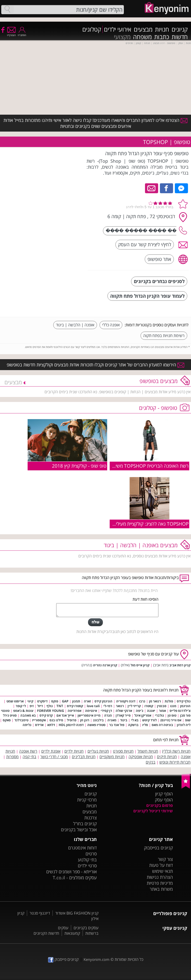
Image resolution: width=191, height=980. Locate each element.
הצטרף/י (11, 33)
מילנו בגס (56, 720)
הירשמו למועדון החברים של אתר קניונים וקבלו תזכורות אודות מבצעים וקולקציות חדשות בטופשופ (95, 365)
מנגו (173, 706)
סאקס (7, 720)
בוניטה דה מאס (162, 725)
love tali (93, 706)
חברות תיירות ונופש (175, 762)
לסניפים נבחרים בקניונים (159, 281)
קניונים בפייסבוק (158, 848)
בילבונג (98, 720)
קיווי (30, 701)
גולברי (159, 715)
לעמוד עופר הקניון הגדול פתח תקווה (147, 296)
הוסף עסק (164, 800)
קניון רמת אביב (180, 665)
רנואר (120, 706)
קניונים (180, 29)
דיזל (40, 706)
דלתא (51, 725)
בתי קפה (29, 757)
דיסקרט (42, 701)
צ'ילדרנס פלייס (180, 711)
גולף (50, 706)
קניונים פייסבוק (63, 959)
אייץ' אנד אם (65, 715)
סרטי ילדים (87, 866)
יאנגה (151, 711)
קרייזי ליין (134, 706)
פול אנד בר (117, 725)
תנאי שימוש (163, 871)
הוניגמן (185, 706)
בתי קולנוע (87, 860)
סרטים (91, 854)
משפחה (142, 37)
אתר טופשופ (159, 259)
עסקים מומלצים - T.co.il (75, 878)
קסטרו (149, 706)
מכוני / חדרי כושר (54, 757)
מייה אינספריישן (89, 715)
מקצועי (122, 37)
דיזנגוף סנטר (40, 913)
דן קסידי (106, 711)
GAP (65, 701)
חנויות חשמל (148, 751)
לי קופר (21, 706)
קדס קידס (46, 715)
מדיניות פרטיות (160, 883)
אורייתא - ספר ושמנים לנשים (72, 872)
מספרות (12, 757)
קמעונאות (72, 933)
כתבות (162, 37)
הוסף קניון (164, 794)
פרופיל (72, 720)
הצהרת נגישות (160, 877)
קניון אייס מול (140, 665)
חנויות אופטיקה (141, 757)
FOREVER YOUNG (50, 711)
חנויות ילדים (74, 751)
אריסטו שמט (15, 701)
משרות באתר (161, 889)
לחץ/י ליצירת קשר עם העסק (145, 244)
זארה (87, 701)
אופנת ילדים (51, 751)
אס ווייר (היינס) (171, 720)
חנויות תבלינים (84, 757)
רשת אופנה (28, 751)
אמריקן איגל (143, 715)
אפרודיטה (74, 711)
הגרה (108, 715)
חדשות (180, 37)
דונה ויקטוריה (126, 701)
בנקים (151, 762)
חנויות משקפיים (112, 757)
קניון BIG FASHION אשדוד (77, 913)
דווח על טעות (161, 865)
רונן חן (85, 720)
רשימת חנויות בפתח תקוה (164, 336)
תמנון (76, 701)
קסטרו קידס (75, 706)
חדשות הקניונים (46, 933)
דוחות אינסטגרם (82, 848)
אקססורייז (39, 720)
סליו (145, 725)
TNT (60, 706)
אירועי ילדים (118, 29)
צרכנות (91, 818)
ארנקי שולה (124, 711)
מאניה (112, 720)
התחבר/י (22, 33)
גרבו (142, 701)
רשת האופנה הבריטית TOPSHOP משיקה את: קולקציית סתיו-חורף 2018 (120, 466)
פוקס (55, 701)
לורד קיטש (149, 720)
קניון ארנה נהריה (105, 665)
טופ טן (172, 715)
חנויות (162, 29)
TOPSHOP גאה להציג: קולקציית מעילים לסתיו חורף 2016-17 (130, 524)
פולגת (169, 701)
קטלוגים (92, 29)
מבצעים (143, 29)
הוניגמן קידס (103, 701)
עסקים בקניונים (86, 928)
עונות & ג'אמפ (23, 711)
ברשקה (133, 725)
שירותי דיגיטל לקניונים (153, 811)
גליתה (27, 725)
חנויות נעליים (98, 751)
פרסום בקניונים (160, 805)
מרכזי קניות (87, 800)
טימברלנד (21, 720)
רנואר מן (155, 701)
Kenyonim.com (96, 959)
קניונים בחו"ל (85, 824)
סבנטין (162, 706)
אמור (162, 711)
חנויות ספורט (123, 751)
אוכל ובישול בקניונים (79, 830)
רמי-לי (108, 706)
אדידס (39, 725)
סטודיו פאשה (96, 725)
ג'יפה (140, 711)
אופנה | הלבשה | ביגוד (75, 325)
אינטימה (91, 711)
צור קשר (165, 859)
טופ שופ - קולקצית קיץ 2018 (79, 466)
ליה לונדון (184, 725)
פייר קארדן (123, 715)
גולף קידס (184, 701)
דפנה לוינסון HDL (71, 725)
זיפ (32, 706)
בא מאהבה (28, 715)
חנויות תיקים (167, 757)
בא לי (135, 720)
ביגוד (124, 720)
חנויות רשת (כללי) (176, 751)
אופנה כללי (111, 325)
